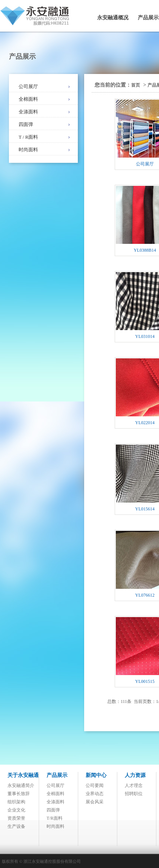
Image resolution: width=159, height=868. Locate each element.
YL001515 (145, 681)
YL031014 (145, 336)
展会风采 (95, 802)
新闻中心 (96, 775)
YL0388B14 (145, 250)
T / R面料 (28, 137)
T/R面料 (55, 818)
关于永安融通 (23, 775)
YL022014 (145, 423)
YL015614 (145, 509)
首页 (136, 85)
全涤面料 (28, 112)
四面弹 (26, 124)
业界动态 (95, 794)
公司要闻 (95, 785)
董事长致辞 (19, 794)
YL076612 (145, 595)
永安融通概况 (113, 18)
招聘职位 (134, 794)
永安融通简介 (21, 785)
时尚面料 (28, 150)
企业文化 (16, 810)
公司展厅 (28, 86)
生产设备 (16, 826)
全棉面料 (28, 99)
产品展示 (57, 775)
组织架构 (16, 802)
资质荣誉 (16, 818)
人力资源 (135, 775)
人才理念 (134, 785)
